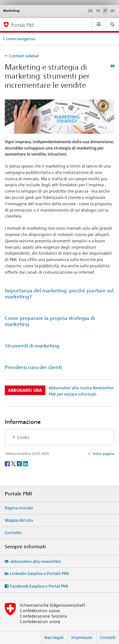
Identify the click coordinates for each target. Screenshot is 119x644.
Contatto (13, 532)
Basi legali (54, 637)
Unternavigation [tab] (21, 39)
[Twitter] (14, 463)
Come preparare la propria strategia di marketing (50, 321)
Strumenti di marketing (32, 346)
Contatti (108, 637)
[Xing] (20, 463)
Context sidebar (24, 56)
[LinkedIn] (25, 463)
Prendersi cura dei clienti (33, 367)
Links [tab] (23, 437)
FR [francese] (98, 11)
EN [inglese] (112, 11)
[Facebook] (8, 463)
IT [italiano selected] (105, 11)
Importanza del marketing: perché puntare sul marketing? (59, 294)
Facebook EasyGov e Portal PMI (39, 586)
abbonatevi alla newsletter (36, 561)
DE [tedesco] (90, 11)
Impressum (82, 637)
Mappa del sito (19, 520)
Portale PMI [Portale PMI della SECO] (23, 25)
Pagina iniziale (19, 508)
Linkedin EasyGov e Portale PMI (39, 573)
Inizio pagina (103, 454)
